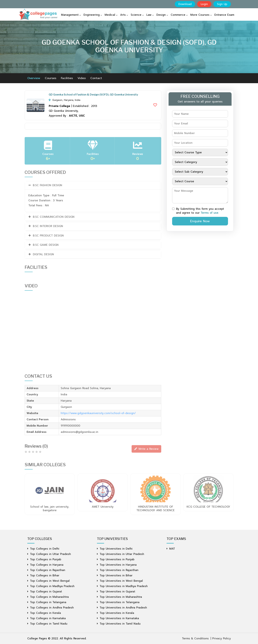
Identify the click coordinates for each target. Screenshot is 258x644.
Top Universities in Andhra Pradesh (123, 608)
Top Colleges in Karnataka (48, 618)
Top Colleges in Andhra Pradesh (52, 608)
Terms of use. (210, 213)
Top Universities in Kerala (117, 613)
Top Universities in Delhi (116, 549)
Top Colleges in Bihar (45, 575)
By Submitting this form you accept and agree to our (198, 211)
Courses (51, 78)
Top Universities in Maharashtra (121, 597)
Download (185, 4)
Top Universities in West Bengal (121, 581)
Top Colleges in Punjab (46, 559)
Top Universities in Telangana (120, 602)
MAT (172, 549)
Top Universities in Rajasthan (119, 570)
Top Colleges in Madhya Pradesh (52, 586)
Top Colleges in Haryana (47, 565)
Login (204, 4)
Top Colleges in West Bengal (50, 581)
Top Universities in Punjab (117, 559)
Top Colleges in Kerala (45, 613)
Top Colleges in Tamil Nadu (49, 624)
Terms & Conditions (195, 638)
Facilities (67, 78)
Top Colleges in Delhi (45, 549)
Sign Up (222, 4)
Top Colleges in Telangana (48, 602)
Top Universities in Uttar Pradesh (122, 554)
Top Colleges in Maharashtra (49, 597)
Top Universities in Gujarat (117, 592)
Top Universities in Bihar (116, 575)
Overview (34, 78)
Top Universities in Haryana (118, 565)
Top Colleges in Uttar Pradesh (50, 554)
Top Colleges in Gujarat (46, 592)
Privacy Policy (222, 638)
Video (82, 78)
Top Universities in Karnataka (119, 618)
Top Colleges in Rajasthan (48, 570)
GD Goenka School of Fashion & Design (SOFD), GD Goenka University (93, 95)
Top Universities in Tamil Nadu (120, 624)
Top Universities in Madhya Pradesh (124, 586)
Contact (96, 78)
